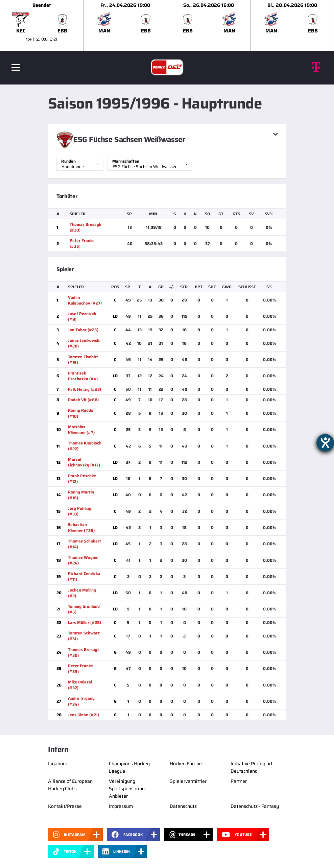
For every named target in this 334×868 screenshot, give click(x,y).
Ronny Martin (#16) (81, 495)
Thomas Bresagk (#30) (86, 227)
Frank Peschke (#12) (82, 479)
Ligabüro (58, 764)
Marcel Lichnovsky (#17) (84, 462)
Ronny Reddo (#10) (81, 413)
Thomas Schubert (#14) (85, 544)
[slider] (167, 25)
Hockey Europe (186, 764)
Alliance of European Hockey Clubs (70, 785)
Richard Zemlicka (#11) (84, 576)
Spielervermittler (188, 781)
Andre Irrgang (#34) (81, 701)
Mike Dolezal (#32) (80, 685)
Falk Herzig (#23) (85, 389)
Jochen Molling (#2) (82, 593)
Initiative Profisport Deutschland (252, 767)
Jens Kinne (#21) (83, 715)
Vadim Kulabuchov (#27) (85, 300)
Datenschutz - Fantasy (255, 806)
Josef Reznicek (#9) (82, 316)
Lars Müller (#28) (85, 622)
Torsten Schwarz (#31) (84, 636)
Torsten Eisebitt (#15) (83, 360)
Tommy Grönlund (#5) (84, 609)
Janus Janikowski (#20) (84, 343)
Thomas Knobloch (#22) (85, 446)
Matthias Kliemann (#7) (81, 430)
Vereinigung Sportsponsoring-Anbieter (128, 789)
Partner (239, 781)
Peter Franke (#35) (82, 243)
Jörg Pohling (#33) (80, 511)
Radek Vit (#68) (83, 400)
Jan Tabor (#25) (83, 330)
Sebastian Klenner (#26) (81, 527)
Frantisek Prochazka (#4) (83, 376)
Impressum (121, 806)
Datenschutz (183, 806)
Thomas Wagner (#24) (83, 560)
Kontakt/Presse (65, 806)
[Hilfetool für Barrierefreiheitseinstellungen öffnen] (325, 443)
